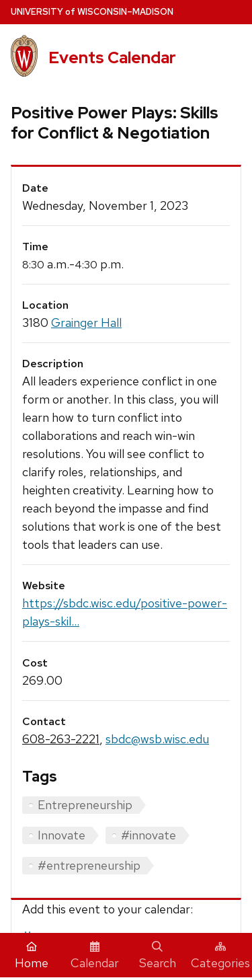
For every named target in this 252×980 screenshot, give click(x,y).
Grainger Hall (86, 323)
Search (158, 956)
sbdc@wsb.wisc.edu (157, 739)
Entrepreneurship (85, 805)
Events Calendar (112, 58)
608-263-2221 (61, 739)
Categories (220, 956)
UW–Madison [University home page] (92, 12)
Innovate (61, 835)
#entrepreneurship (89, 865)
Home (32, 956)
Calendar (95, 956)
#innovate (149, 835)
